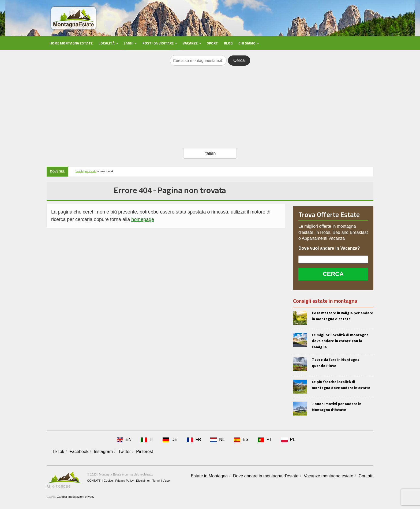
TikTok (58, 452)
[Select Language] (210, 153)
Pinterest (145, 452)
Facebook (79, 452)
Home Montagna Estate (71, 43)
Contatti (366, 476)
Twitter (124, 452)
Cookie (108, 481)
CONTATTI (94, 481)
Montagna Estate (86, 171)
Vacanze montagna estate (329, 476)
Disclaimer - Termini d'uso (153, 481)
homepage (143, 219)
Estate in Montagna (209, 476)
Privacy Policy (125, 481)
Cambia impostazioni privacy (76, 497)
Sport (212, 43)
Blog (228, 43)
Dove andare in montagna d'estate (266, 476)
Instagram (103, 452)
